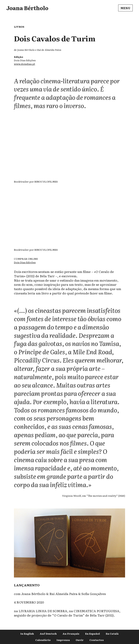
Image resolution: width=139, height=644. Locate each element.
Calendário (43, 640)
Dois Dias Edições (25, 262)
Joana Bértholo (27, 8)
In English (27, 634)
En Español (92, 634)
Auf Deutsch (48, 634)
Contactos (97, 640)
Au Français (71, 634)
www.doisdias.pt (25, 64)
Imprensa (63, 640)
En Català (112, 634)
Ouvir (80, 640)
